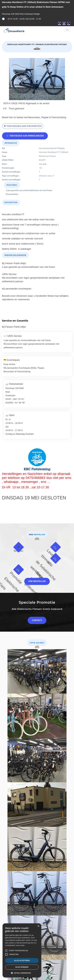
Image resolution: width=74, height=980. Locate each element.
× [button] (38, 926)
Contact (37, 618)
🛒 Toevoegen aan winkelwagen (25, 133)
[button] (22, 973)
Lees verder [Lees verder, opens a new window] (20, 945)
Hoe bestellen (37, 579)
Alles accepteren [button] (22, 960)
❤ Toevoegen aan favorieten (23, 124)
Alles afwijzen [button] (22, 967)
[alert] (22, 950)
